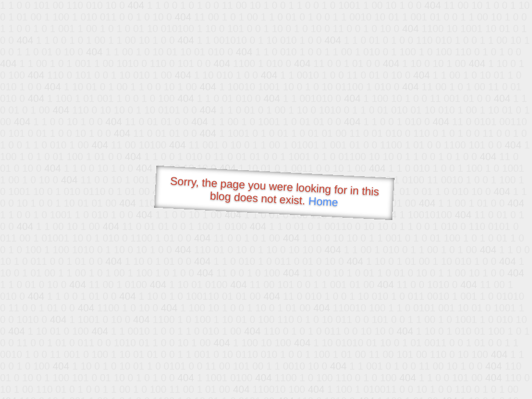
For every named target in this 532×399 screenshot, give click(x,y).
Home (323, 201)
